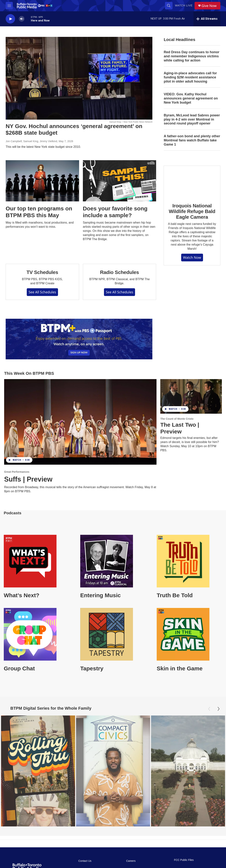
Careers (131, 861)
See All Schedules (42, 292)
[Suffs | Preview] (80, 422)
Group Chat (19, 668)
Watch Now (192, 257)
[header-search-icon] (169, 6)
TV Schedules (42, 272)
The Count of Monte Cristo (177, 419)
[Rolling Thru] (38, 771)
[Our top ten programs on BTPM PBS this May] (42, 181)
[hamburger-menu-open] (9, 6)
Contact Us (85, 861)
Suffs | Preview (28, 479)
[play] (10, 19)
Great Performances (17, 472)
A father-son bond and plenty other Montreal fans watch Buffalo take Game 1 (192, 140)
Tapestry (92, 668)
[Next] (218, 709)
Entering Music (100, 595)
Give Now (209, 6)
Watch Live (184, 5)
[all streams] (207, 19)
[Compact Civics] (100, 771)
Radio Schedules (119, 272)
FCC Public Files (184, 860)
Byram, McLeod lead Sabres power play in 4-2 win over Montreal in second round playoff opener (192, 119)
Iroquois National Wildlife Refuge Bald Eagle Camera (192, 211)
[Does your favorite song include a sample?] (120, 181)
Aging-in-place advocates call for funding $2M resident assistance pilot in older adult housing (190, 77)
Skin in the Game (180, 668)
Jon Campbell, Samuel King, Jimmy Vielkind (31, 141)
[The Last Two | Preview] (191, 396)
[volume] (22, 19)
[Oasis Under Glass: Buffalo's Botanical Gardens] (161, 771)
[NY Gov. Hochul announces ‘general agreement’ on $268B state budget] (79, 78)
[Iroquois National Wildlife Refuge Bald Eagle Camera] (192, 182)
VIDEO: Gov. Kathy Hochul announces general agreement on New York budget (191, 98)
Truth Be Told (175, 595)
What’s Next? (22, 595)
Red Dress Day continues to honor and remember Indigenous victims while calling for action (191, 56)
